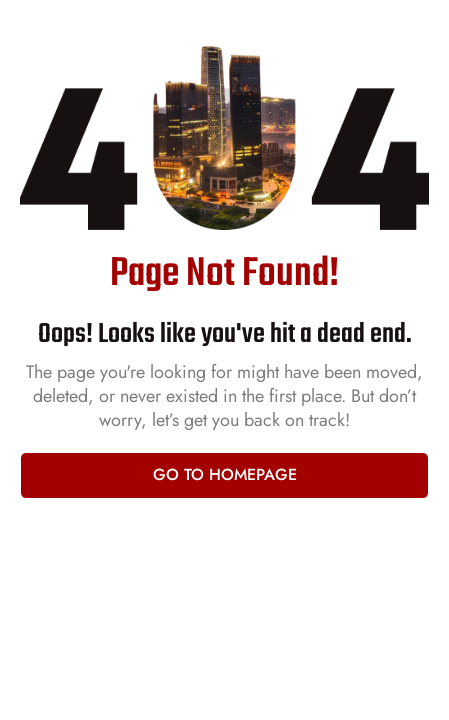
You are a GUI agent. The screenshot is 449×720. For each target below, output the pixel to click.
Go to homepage (225, 474)
